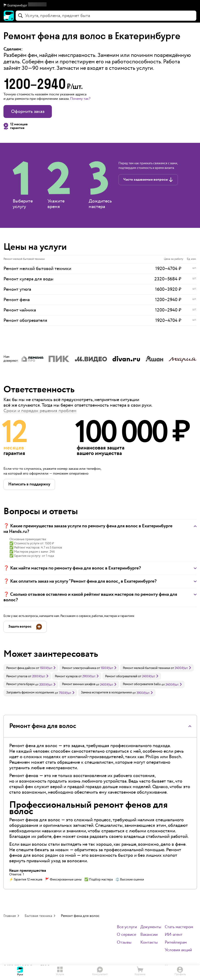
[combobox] (106, 16)
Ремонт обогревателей (121, 676)
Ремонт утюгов (17, 676)
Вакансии (149, 935)
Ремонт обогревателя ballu (142, 684)
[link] (31, 668)
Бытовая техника (38, 916)
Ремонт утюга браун (20, 684)
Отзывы (124, 943)
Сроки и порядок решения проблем (40, 411)
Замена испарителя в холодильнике (106, 692)
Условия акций (178, 950)
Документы (151, 927)
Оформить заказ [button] (28, 111)
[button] (100, 6)
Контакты (149, 943)
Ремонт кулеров (66, 676)
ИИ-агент (174, 935)
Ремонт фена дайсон (21, 668)
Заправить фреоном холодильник (30, 692)
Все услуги (127, 927)
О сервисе (126, 935)
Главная (10, 916)
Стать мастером (179, 927)
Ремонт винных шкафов (79, 684)
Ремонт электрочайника (79, 668)
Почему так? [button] (80, 99)
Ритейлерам (176, 943)
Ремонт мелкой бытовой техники (146, 668)
